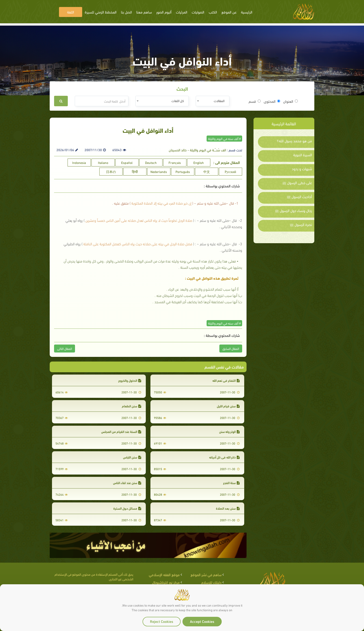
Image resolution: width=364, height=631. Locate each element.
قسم (255, 101)
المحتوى (272, 101)
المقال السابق (231, 348)
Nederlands (159, 171)
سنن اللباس (132, 457)
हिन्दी (135, 171)
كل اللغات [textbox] (178, 101)
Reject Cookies (162, 621)
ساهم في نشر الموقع (206, 574)
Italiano (103, 162)
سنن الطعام (132, 406)
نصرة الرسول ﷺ (301, 224)
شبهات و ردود (302, 169)
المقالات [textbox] (219, 101)
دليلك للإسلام (211, 582)
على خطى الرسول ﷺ (297, 183)
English (199, 162)
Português (183, 171)
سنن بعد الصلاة (228, 508)
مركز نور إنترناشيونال (166, 582)
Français (175, 162)
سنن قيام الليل (228, 406)
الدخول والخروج (130, 380)
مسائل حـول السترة (127, 508)
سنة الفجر (231, 483)
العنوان (291, 101)
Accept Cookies (202, 621)
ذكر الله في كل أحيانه (224, 457)
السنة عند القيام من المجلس (121, 431)
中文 (207, 171)
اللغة (71, 12)
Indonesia (79, 162)
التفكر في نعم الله (226, 380)
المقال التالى (65, 348)
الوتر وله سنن (229, 431)
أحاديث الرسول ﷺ (299, 196)
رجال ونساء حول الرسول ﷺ (293, 210)
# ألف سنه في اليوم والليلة (224, 138)
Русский (230, 171)
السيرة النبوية (303, 155)
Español (127, 162)
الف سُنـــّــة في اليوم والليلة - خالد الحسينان (197, 150)
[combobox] (213, 101)
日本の (111, 171)
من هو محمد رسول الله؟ (294, 141)
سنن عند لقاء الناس (127, 483)
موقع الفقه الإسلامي (164, 574)
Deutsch (151, 162)
